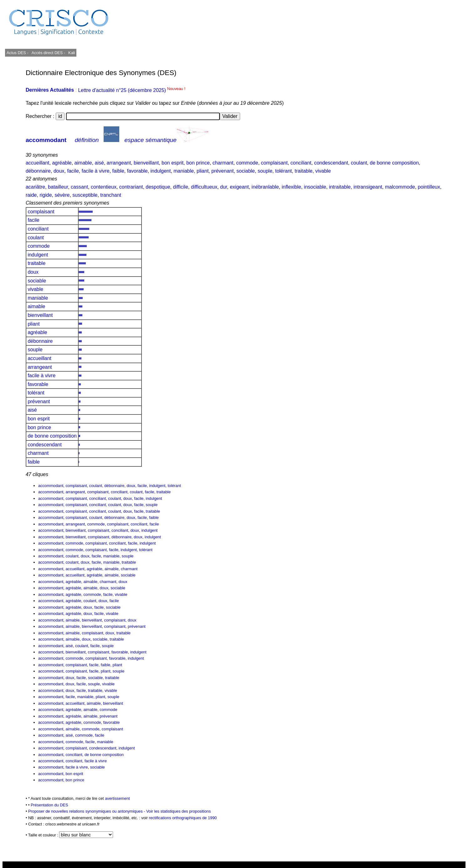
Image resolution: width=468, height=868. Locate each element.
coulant (359, 163)
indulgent (160, 171)
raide (31, 195)
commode (247, 163)
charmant (223, 163)
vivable (323, 171)
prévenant (222, 171)
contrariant (131, 187)
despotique (158, 187)
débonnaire (38, 171)
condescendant (331, 163)
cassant (79, 187)
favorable (137, 171)
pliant (203, 171)
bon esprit (172, 163)
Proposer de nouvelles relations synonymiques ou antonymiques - (87, 811)
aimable (83, 163)
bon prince (198, 163)
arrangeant (119, 163)
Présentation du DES (49, 805)
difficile (180, 187)
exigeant (239, 187)
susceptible (85, 195)
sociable (246, 171)
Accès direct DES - (48, 53)
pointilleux (429, 187)
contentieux (104, 187)
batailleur (58, 187)
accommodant (46, 140)
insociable (315, 187)
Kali (72, 53)
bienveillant (146, 163)
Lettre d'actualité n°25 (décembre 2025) (132, 90)
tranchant (111, 195)
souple (265, 171)
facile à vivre (96, 171)
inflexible (291, 187)
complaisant (274, 163)
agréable (62, 163)
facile (73, 171)
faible (118, 171)
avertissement (117, 798)
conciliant (301, 163)
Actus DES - (18, 53)
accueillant (38, 163)
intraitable (340, 187)
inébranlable (265, 187)
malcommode (400, 187)
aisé (99, 163)
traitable (303, 171)
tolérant (283, 171)
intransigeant (368, 187)
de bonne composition (394, 163)
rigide (46, 195)
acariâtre (35, 187)
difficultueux (204, 187)
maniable (184, 171)
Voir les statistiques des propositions (178, 811)
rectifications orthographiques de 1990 (183, 818)
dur (224, 187)
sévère (62, 195)
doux (59, 171)
